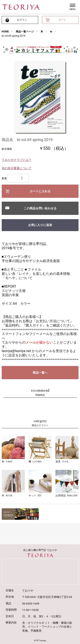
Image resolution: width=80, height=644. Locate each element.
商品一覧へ (40, 373)
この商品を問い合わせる (40, 208)
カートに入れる (40, 191)
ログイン (22, 20)
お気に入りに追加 (40, 225)
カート (62, 20)
